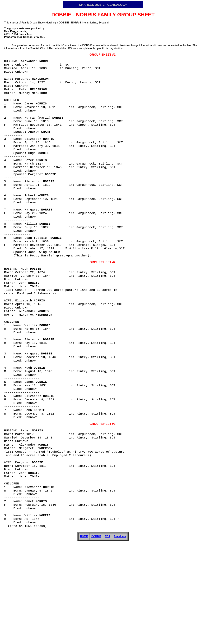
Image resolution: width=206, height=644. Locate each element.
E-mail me (120, 638)
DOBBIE (96, 638)
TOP (108, 638)
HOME (84, 638)
